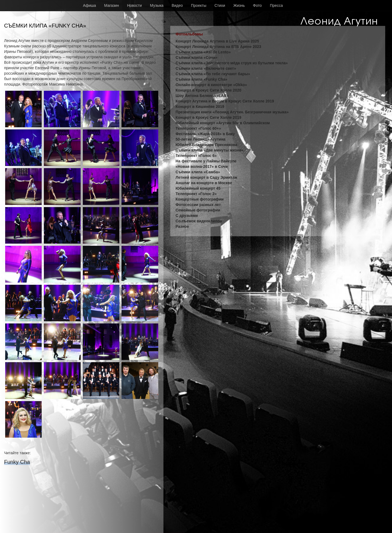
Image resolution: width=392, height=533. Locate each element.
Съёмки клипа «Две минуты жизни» (210, 150)
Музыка (157, 5)
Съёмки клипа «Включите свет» (206, 68)
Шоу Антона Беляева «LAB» (202, 96)
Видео (177, 5)
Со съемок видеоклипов (199, 221)
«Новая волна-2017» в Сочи (202, 166)
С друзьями (187, 216)
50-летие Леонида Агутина (201, 139)
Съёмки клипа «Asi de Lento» (203, 52)
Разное (182, 226)
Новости (134, 5)
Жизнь (239, 5)
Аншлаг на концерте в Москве (204, 183)
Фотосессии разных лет (198, 205)
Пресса (276, 5)
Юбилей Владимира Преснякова (206, 145)
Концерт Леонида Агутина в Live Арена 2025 (217, 41)
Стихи (220, 5)
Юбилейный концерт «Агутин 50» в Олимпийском (223, 123)
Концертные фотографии (200, 199)
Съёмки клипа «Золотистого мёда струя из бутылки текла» (232, 63)
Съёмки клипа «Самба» (198, 172)
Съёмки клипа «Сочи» (197, 57)
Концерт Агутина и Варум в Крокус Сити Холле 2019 (225, 101)
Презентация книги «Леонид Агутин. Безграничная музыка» (232, 112)
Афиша (90, 5)
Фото (257, 5)
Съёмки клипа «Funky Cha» (202, 79)
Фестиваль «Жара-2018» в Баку (205, 134)
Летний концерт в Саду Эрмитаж (206, 177)
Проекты (199, 5)
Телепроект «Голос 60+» (198, 128)
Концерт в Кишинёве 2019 (200, 107)
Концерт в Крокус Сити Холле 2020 (209, 90)
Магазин (111, 5)
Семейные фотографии (198, 210)
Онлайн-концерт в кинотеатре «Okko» (211, 85)
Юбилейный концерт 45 (198, 188)
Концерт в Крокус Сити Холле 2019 (209, 117)
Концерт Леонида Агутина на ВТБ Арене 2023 (218, 47)
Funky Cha (17, 462)
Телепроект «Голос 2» (196, 194)
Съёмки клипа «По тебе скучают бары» (213, 74)
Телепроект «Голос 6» (196, 156)
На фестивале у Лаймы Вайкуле (206, 161)
